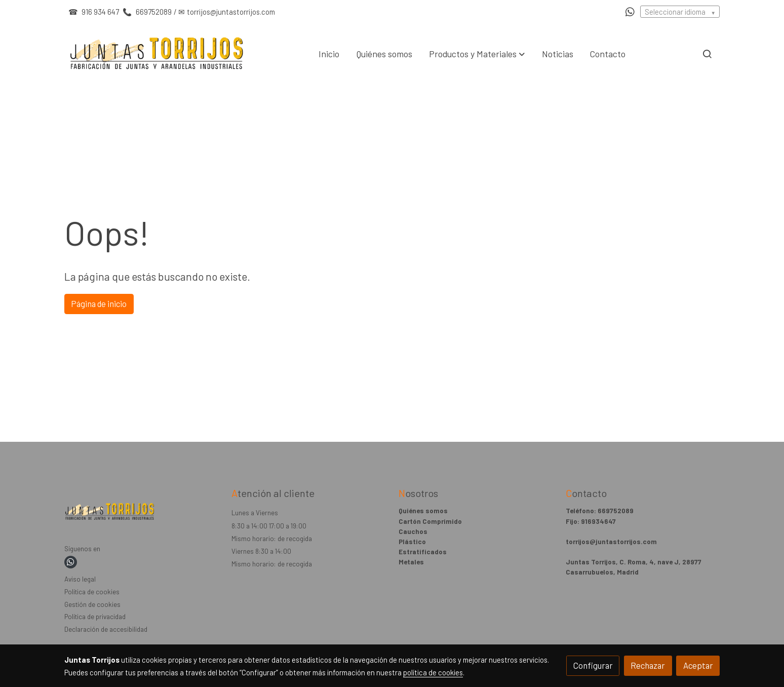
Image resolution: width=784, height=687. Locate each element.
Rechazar (648, 665)
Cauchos (413, 531)
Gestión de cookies (92, 604)
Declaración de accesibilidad (106, 629)
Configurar (593, 665)
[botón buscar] (707, 54)
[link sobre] (142, 513)
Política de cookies (92, 592)
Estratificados (423, 552)
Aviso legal (80, 579)
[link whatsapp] (630, 11)
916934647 (598, 521)
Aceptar (698, 665)
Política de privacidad (95, 617)
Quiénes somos (423, 511)
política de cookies (433, 672)
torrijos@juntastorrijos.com (231, 12)
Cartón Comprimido (430, 521)
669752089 (153, 12)
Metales (411, 562)
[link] (157, 54)
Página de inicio (99, 303)
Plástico (412, 542)
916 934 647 (100, 12)
